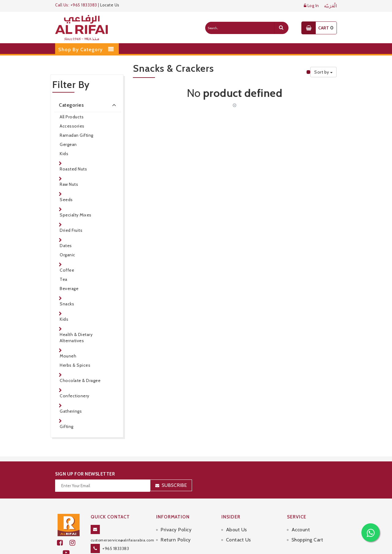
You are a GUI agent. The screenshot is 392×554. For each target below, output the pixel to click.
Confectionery (75, 396)
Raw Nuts (69, 184)
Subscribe (174, 485)
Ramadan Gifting (77, 135)
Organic (68, 255)
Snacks (67, 304)
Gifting (67, 426)
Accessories (72, 126)
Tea (64, 279)
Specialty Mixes (76, 215)
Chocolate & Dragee (80, 380)
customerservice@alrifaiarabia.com (123, 540)
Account (301, 530)
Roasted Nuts (73, 169)
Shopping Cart (307, 540)
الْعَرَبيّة (331, 6)
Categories (89, 105)
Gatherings (71, 411)
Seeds (66, 200)
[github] (75, 543)
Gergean (68, 144)
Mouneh (68, 356)
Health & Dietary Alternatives (76, 338)
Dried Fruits (71, 230)
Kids (64, 154)
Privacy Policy (176, 530)
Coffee (67, 270)
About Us (237, 530)
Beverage (69, 288)
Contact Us (239, 540)
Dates (66, 246)
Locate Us (110, 5)
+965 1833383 (116, 548)
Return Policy (176, 540)
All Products (72, 117)
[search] (281, 28)
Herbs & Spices (75, 365)
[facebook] (63, 543)
